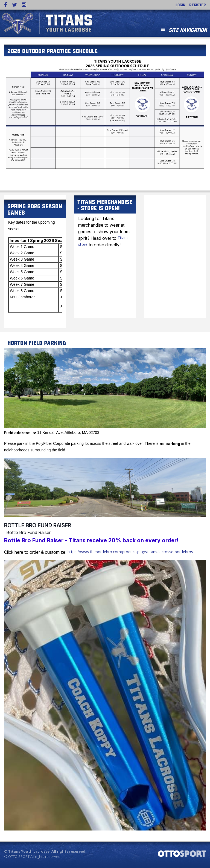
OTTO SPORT (19, 857)
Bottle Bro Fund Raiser (38, 525)
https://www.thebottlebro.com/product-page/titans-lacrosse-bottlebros (130, 552)
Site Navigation (184, 29)
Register (198, 5)
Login (180, 5)
